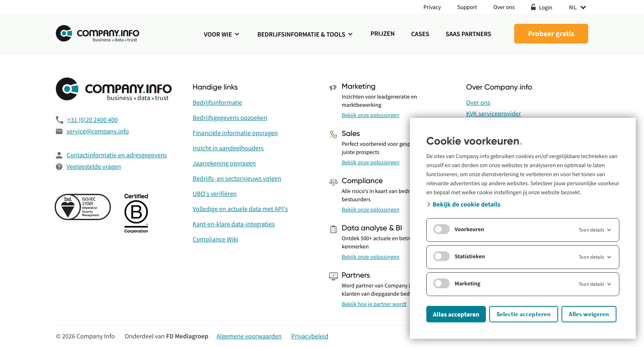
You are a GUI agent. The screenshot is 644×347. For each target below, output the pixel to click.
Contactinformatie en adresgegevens (117, 155)
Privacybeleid (310, 336)
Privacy (432, 7)
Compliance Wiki (215, 239)
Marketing (457, 283)
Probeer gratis (551, 33)
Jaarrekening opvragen (224, 163)
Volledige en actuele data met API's (240, 209)
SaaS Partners (468, 34)
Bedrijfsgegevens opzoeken (230, 118)
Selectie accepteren (524, 314)
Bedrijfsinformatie (217, 103)
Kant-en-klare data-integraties (234, 224)
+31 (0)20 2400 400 (93, 120)
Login (542, 7)
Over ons (504, 7)
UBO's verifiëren (215, 194)
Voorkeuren (459, 229)
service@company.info (98, 131)
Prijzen (383, 34)
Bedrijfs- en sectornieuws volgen (237, 179)
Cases (420, 34)
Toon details (596, 230)
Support (467, 7)
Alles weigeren (589, 314)
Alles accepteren (456, 314)
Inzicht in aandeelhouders (228, 148)
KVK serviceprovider (493, 114)
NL (578, 7)
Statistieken (459, 256)
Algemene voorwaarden (249, 336)
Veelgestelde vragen (94, 167)
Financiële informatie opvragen (235, 133)
